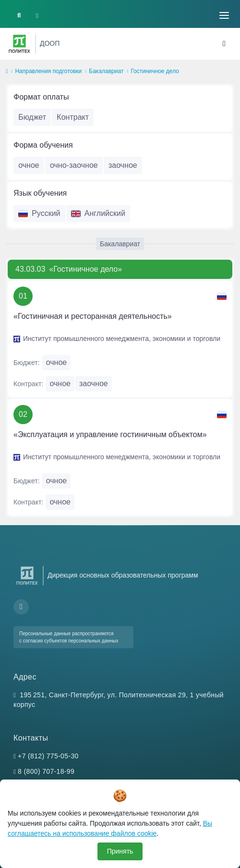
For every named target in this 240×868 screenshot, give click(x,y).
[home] (7, 72)
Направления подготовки (48, 71)
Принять (120, 851)
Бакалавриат (106, 71)
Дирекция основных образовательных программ (123, 575)
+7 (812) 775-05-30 (48, 756)
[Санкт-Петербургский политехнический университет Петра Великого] (19, 44)
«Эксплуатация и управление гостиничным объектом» (110, 434)
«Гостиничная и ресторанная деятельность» (93, 316)
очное (29, 165)
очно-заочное (74, 165)
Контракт (73, 117)
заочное (123, 165)
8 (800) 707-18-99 (46, 771)
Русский (39, 213)
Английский (98, 213)
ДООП (50, 43)
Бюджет (32, 117)
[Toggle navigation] (224, 15)
